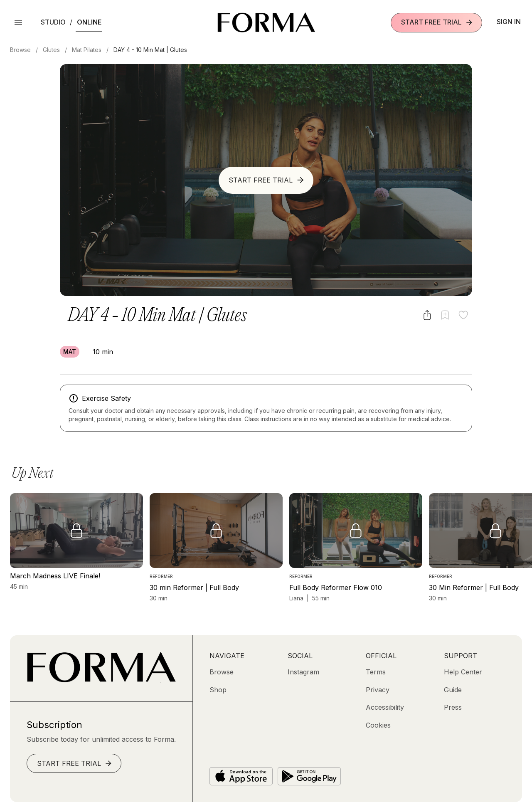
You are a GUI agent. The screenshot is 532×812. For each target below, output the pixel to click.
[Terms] (376, 672)
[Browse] (222, 672)
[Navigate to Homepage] (266, 22)
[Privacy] (378, 690)
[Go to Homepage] (101, 680)
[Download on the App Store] (241, 776)
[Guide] (453, 690)
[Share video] (427, 315)
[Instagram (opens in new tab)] (303, 672)
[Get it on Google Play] (309, 776)
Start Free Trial (437, 22)
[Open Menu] (18, 22)
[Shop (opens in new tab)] (218, 690)
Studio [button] (53, 22)
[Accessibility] (385, 707)
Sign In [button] (509, 22)
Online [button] (89, 22)
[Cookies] (378, 725)
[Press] (453, 707)
